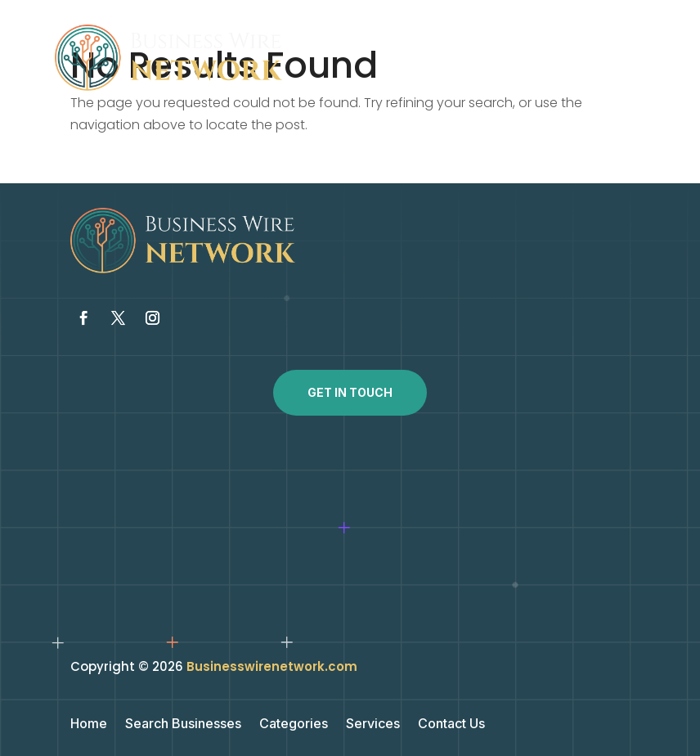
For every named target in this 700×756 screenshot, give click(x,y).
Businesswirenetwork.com (272, 666)
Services (373, 724)
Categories (294, 724)
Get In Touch (350, 392)
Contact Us (451, 724)
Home (89, 724)
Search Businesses (183, 724)
